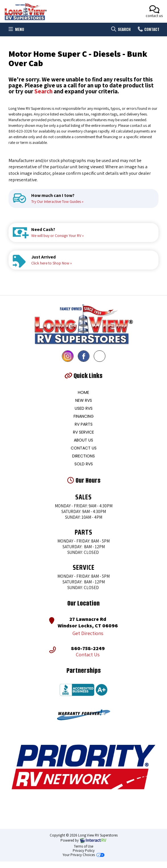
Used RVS (84, 408)
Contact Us (84, 448)
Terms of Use (83, 846)
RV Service (83, 432)
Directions (83, 456)
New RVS (84, 400)
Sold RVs (84, 464)
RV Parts (84, 424)
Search (120, 30)
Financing (84, 416)
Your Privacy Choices (83, 855)
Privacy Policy (84, 851)
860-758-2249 (88, 648)
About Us (83, 440)
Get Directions (88, 633)
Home (83, 392)
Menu (17, 30)
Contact (148, 30)
